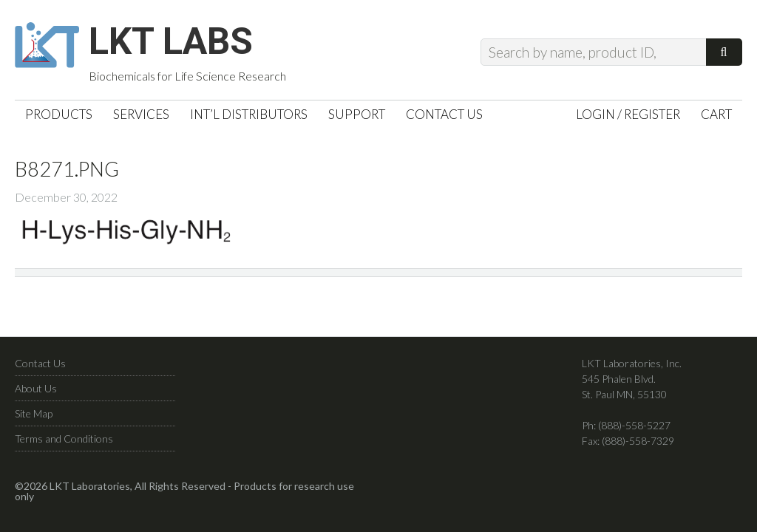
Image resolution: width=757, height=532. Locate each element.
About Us (36, 388)
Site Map (34, 413)
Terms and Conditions (64, 439)
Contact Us (40, 363)
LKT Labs (171, 41)
